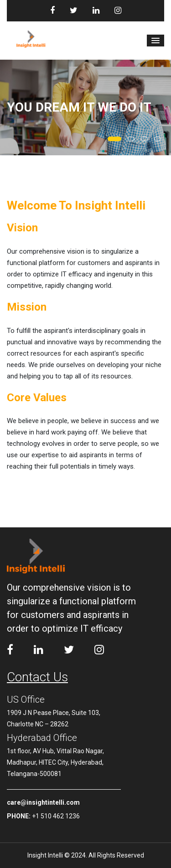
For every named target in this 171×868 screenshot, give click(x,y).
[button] (155, 41)
